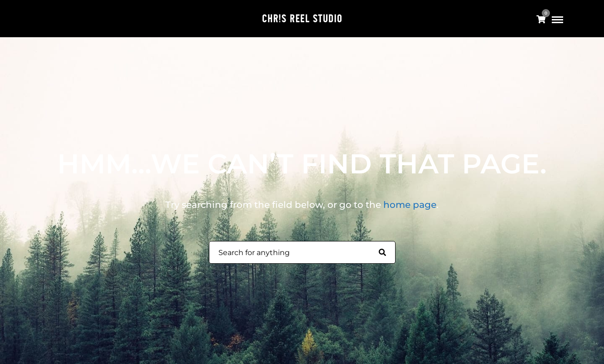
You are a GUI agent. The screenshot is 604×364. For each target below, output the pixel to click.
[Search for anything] (382, 253)
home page (410, 205)
